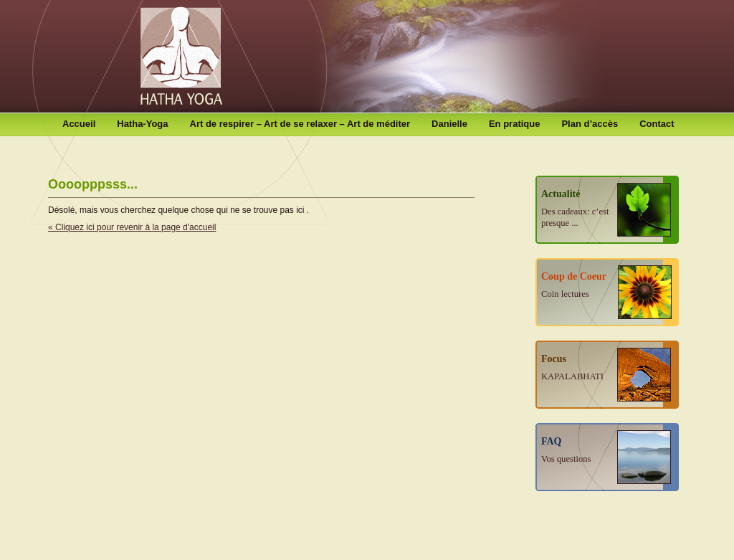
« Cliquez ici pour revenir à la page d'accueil (132, 227)
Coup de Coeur (574, 285)
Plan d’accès (590, 124)
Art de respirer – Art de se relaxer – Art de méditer (300, 124)
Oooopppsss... (93, 184)
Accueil (79, 124)
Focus (572, 367)
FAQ (566, 450)
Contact (657, 124)
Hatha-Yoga (142, 124)
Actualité (575, 208)
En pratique (515, 124)
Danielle (449, 124)
